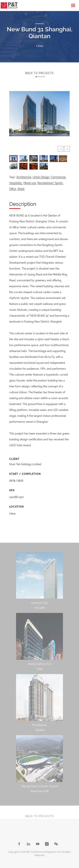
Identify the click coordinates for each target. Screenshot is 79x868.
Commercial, (58, 177)
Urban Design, (41, 177)
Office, (13, 189)
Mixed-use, (30, 183)
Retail (21, 189)
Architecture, (24, 177)
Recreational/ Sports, (50, 183)
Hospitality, (16, 183)
